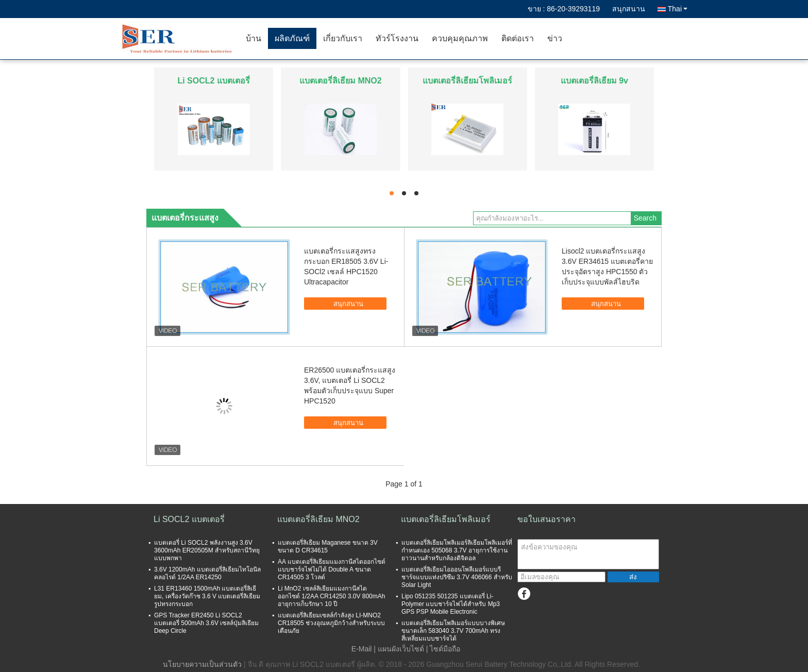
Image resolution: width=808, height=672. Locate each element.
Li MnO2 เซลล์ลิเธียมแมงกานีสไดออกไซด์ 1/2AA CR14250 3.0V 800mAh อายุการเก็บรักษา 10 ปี (331, 596)
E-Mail (362, 649)
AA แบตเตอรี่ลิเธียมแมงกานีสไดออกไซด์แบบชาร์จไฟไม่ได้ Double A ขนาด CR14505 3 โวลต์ (332, 569)
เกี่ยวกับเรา (343, 38)
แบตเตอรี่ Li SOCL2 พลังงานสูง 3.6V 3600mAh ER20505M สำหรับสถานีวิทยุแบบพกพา (207, 550)
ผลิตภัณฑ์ (292, 38)
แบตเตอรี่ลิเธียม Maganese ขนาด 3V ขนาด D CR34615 (328, 547)
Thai (678, 9)
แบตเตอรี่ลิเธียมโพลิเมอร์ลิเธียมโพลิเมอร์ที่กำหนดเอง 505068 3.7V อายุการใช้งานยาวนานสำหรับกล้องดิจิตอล (457, 550)
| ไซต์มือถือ (443, 649)
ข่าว (555, 38)
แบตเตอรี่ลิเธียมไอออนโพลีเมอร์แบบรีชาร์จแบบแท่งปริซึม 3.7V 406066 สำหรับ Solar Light (457, 577)
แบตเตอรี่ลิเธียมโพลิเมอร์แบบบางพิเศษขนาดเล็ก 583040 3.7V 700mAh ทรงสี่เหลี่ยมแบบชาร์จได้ (453, 631)
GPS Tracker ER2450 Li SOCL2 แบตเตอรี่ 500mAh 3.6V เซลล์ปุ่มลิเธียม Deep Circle (206, 623)
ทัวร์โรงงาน (397, 38)
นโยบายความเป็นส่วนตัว (202, 664)
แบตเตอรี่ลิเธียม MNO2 (341, 81)
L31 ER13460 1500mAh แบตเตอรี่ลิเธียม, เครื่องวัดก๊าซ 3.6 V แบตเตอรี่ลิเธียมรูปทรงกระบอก (207, 596)
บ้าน (254, 38)
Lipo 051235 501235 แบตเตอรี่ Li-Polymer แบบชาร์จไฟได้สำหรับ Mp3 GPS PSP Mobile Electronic (451, 604)
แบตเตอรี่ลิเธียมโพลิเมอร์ (467, 81)
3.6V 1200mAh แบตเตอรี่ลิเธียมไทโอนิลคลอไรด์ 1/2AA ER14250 (207, 573)
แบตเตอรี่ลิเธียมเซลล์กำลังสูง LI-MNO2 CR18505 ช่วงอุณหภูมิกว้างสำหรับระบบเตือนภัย (331, 623)
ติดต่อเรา (518, 38)
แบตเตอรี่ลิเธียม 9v (594, 81)
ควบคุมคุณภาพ (460, 38)
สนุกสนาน (629, 9)
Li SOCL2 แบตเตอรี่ (213, 81)
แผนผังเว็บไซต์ (401, 649)
